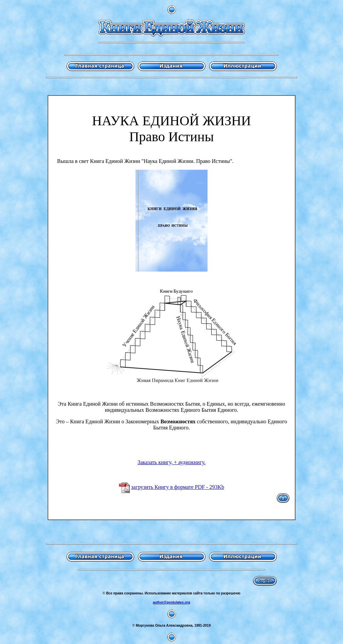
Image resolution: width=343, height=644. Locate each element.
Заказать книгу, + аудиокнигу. (171, 462)
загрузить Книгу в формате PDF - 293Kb (178, 487)
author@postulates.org (171, 602)
